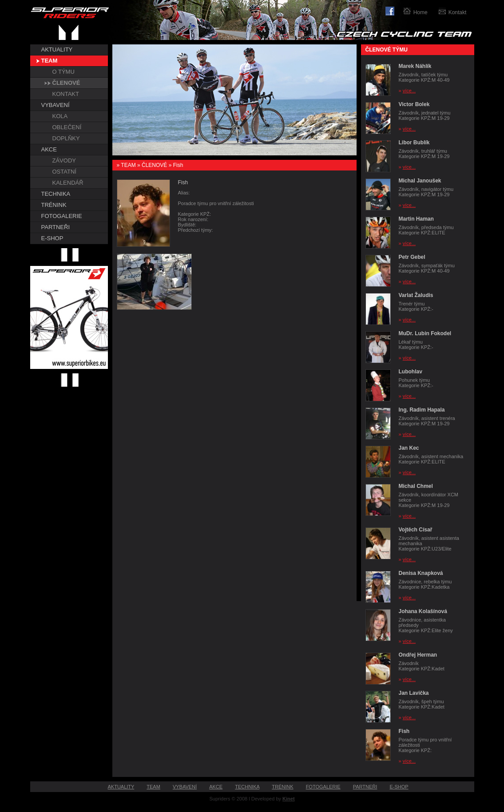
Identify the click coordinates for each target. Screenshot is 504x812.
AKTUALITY (57, 50)
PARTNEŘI (56, 227)
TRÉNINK (54, 205)
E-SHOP (52, 238)
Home (421, 12)
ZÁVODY (64, 160)
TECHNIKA (56, 194)
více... (409, 91)
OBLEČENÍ (67, 127)
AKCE (49, 149)
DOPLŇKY (66, 138)
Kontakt (458, 12)
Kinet (289, 799)
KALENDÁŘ (68, 183)
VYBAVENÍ (56, 105)
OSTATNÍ (64, 172)
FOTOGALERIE (62, 216)
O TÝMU (63, 72)
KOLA (60, 116)
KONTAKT (66, 94)
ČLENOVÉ (66, 83)
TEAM (50, 61)
